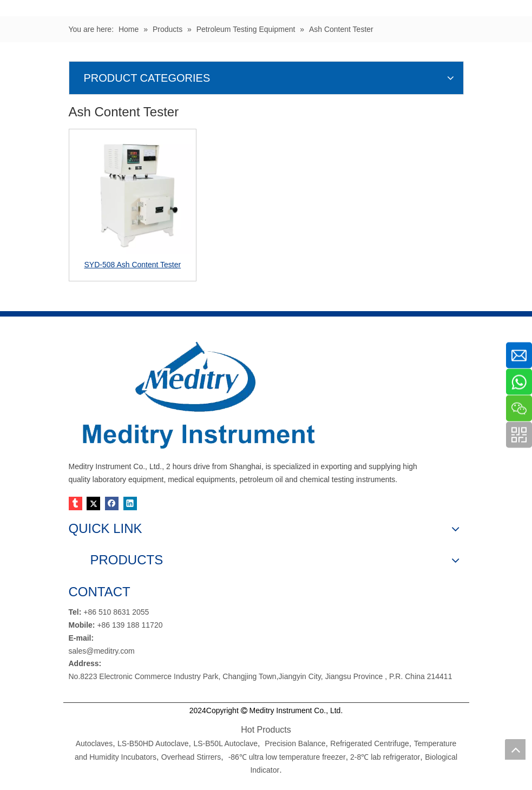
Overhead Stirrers (191, 757)
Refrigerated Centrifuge (370, 743)
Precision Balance (295, 743)
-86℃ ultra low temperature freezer (287, 757)
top (515, 749)
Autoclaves (94, 743)
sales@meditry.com (102, 651)
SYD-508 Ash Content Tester (132, 265)
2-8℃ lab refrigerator (384, 757)
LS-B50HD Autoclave (153, 743)
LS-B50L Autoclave (225, 743)
